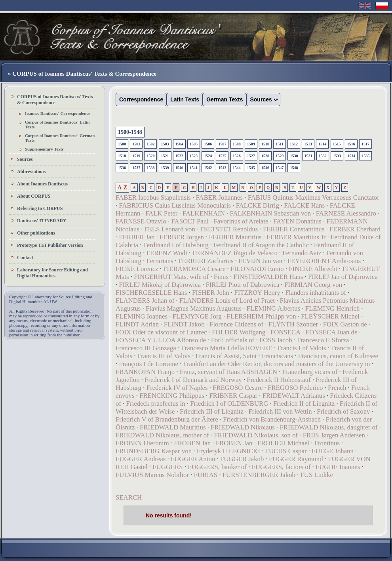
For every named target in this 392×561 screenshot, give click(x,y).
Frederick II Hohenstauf (279, 380)
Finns (221, 277)
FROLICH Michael (283, 443)
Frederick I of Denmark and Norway (193, 380)
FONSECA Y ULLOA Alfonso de (161, 340)
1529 (280, 156)
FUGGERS (167, 467)
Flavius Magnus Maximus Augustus (194, 308)
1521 (165, 156)
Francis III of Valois (164, 356)
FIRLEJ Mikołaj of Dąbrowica (160, 285)
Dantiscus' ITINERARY (42, 221)
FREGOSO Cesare (238, 388)
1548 (294, 168)
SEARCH (129, 497)
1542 (208, 168)
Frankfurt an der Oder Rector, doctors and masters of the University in (277, 364)
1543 (222, 168)
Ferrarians (160, 261)
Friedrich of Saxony (343, 411)
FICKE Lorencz (137, 269)
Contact (25, 258)
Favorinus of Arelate (241, 221)
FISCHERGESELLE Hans (151, 293)
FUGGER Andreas (141, 459)
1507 (222, 144)
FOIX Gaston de (345, 324)
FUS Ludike (317, 475)
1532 (323, 156)
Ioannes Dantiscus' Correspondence (58, 113)
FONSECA (285, 332)
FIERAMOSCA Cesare (194, 269)
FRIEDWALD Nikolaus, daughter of (328, 427)
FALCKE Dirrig (258, 205)
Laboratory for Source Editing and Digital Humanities (52, 273)
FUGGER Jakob (242, 459)
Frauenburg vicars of (310, 372)
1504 (179, 144)
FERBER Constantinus (294, 229)
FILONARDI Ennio (257, 269)
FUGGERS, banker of (217, 467)
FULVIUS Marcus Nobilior (152, 475)
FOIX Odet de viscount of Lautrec (161, 332)
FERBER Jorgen (182, 237)
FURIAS (206, 475)
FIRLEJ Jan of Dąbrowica (343, 277)
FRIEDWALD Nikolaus (243, 427)
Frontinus (327, 443)
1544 (237, 168)
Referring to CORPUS (40, 208)
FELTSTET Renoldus (229, 229)
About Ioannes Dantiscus (42, 184)
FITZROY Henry (257, 293)
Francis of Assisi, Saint (226, 356)
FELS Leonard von (170, 229)
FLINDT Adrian (137, 324)
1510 (265, 144)
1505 (194, 144)
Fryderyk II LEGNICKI (228, 451)
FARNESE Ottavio (141, 221)
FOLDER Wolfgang (239, 332)
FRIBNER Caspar (233, 396)
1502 (150, 144)
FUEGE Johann (333, 451)
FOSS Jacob (276, 340)
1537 (136, 168)
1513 (308, 144)
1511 (279, 144)
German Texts (225, 99)
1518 (122, 156)
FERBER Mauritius (235, 237)
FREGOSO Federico (296, 388)
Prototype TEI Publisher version (50, 245)
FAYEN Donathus (297, 221)
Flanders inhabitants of (316, 293)
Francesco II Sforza (323, 340)
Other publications (36, 233)
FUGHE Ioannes (338, 467)
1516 (351, 144)
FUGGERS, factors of (281, 467)
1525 (222, 156)
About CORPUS (34, 196)
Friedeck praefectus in (156, 404)
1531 (308, 156)
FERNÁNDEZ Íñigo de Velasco (235, 253)
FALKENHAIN (204, 213)
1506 (208, 144)
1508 (237, 144)
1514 (322, 144)
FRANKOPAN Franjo (145, 372)
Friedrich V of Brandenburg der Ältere (167, 419)
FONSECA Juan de (332, 332)
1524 (208, 156)
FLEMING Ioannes (142, 316)
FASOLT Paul (190, 221)
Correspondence (141, 99)
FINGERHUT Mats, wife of (171, 277)
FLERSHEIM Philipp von (261, 316)
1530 (294, 156)
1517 (365, 144)
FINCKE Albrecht (313, 269)
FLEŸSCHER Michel (330, 316)
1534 (351, 156)
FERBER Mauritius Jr (296, 237)
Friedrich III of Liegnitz (212, 411)
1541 (194, 168)
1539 (165, 168)
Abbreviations (31, 172)
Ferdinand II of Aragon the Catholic (261, 245)
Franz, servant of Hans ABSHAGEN (229, 372)
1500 (122, 144)
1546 (265, 168)
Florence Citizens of (236, 324)
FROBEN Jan (192, 443)
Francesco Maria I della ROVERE (226, 348)
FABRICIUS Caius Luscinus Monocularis (175, 205)
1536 (122, 168)
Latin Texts (185, 99)
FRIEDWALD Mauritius (173, 427)
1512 (294, 144)
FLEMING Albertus (274, 308)
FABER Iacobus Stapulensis (153, 197)
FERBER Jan (137, 237)
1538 (150, 168)
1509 (251, 144)
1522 (179, 156)
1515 (337, 144)
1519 (136, 156)
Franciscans (277, 356)
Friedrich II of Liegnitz (304, 404)
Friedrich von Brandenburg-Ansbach (272, 419)
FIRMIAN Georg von (313, 285)
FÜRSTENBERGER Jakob (259, 475)
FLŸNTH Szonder (293, 324)
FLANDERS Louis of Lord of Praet (227, 301)
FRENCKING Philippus (172, 396)
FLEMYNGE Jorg (197, 316)
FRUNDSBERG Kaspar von (154, 451)
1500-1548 (130, 132)
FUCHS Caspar (286, 451)
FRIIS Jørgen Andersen (334, 435)
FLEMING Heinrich (333, 308)
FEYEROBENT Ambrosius (324, 261)
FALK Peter (161, 213)
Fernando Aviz (302, 253)
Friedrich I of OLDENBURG (229, 404)
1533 (337, 156)
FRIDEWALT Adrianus (294, 396)
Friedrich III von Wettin (280, 411)
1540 (179, 168)
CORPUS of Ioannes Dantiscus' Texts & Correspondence (55, 100)
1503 (165, 144)
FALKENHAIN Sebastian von (270, 213)
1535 (365, 156)
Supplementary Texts (44, 149)
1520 (150, 156)
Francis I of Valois (302, 348)
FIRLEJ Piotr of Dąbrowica (242, 285)
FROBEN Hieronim (142, 443)
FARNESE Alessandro (346, 213)
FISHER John (211, 293)
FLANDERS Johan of (145, 301)
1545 (251, 168)
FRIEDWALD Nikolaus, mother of (162, 435)
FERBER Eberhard (355, 229)
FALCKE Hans (304, 205)
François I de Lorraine (148, 364)
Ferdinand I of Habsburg (176, 245)
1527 (251, 156)
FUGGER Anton (193, 459)
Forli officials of (233, 340)
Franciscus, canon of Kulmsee (338, 356)
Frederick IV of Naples (177, 388)
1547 (280, 168)
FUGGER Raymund (296, 459)
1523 (194, 156)
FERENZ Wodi (167, 253)
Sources (25, 159)
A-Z (122, 188)
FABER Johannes (219, 197)
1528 (265, 156)
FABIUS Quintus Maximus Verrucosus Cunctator (314, 197)
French (337, 388)
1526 (237, 156)
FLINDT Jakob (184, 324)
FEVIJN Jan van (260, 261)
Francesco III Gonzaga (146, 348)
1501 (136, 144)
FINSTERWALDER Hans (268, 277)
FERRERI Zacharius (206, 261)
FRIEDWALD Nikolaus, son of (256, 435)
